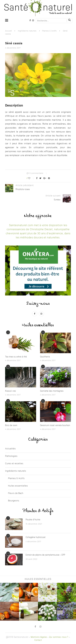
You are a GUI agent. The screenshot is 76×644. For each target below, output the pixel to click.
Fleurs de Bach (16, 493)
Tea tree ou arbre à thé (16, 357)
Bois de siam (11, 425)
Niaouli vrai (11, 391)
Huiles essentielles (18, 486)
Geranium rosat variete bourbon (55, 425)
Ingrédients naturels (27, 31)
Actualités (10, 449)
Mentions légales (39, 637)
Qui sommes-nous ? (59, 637)
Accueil (8, 31)
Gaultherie (45, 357)
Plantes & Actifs (49, 31)
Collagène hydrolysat (36, 537)
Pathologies (11, 456)
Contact (38, 640)
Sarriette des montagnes (52, 391)
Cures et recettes (14, 464)
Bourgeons (14, 501)
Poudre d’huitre (33, 520)
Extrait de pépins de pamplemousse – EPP (45, 555)
